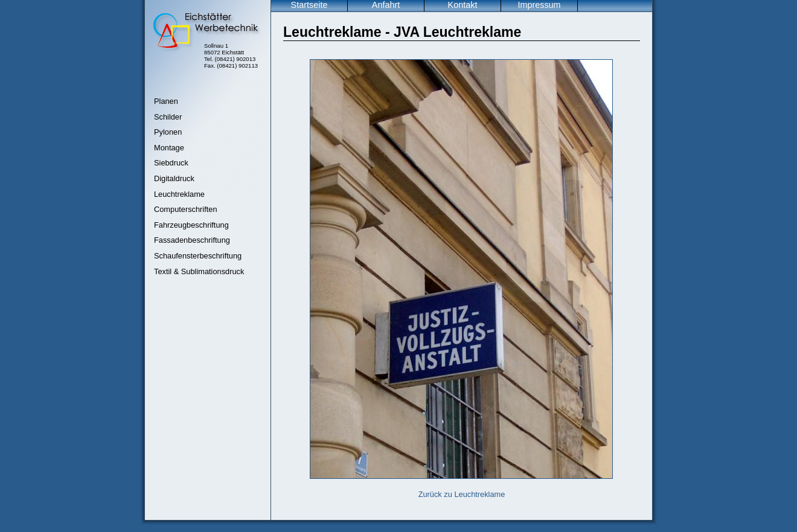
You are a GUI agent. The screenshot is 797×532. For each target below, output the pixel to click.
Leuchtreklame (179, 194)
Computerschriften (186, 209)
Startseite (309, 5)
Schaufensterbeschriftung (198, 256)
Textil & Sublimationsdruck (199, 271)
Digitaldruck (174, 178)
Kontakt (463, 5)
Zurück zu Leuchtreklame (462, 494)
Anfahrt (386, 5)
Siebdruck (171, 163)
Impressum (539, 5)
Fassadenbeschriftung (192, 240)
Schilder (168, 117)
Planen (166, 101)
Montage (169, 148)
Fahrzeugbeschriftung (191, 225)
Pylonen (168, 132)
